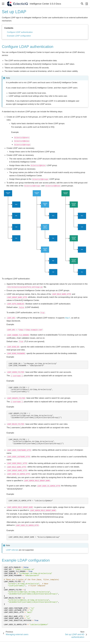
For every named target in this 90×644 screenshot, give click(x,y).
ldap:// (68, 318)
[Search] (82, 4)
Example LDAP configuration (19, 36)
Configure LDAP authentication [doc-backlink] (28, 47)
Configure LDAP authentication (20, 32)
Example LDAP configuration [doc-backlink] (26, 560)
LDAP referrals (12, 550)
